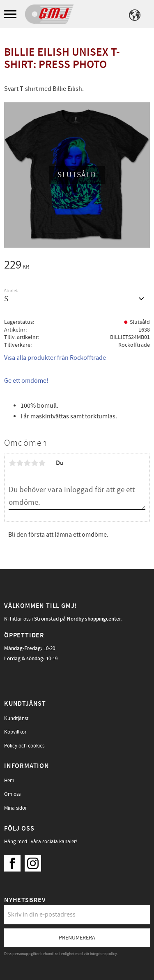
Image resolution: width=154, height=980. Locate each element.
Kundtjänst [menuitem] (16, 718)
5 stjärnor (42, 463)
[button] (11, 15)
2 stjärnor (20, 463)
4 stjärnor (34, 463)
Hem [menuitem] (9, 781)
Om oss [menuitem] (12, 794)
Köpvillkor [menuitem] (15, 732)
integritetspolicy (103, 954)
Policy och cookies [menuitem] (24, 746)
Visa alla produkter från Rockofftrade (55, 358)
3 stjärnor (27, 463)
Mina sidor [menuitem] (16, 808)
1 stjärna (12, 463)
